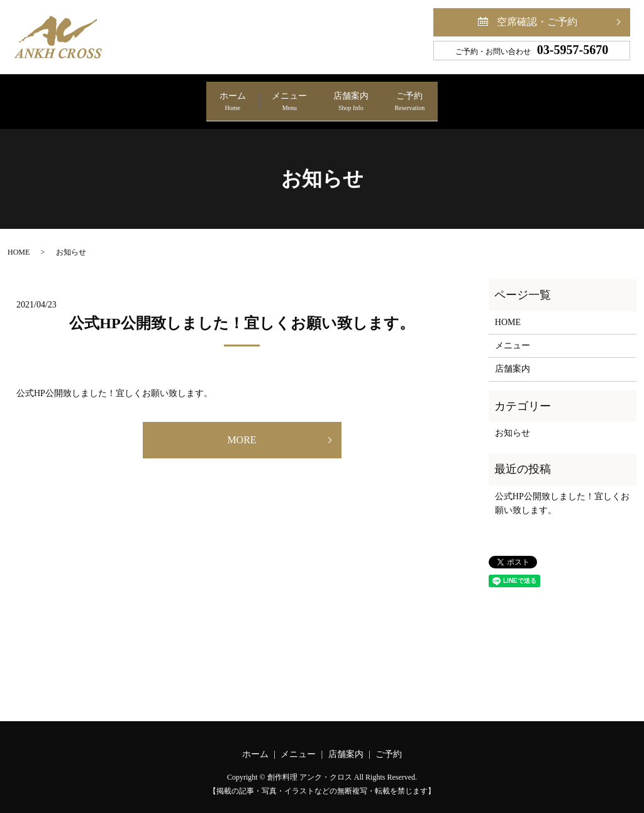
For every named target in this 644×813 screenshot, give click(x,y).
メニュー (274, 97)
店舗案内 (366, 97)
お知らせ (513, 423)
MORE (241, 429)
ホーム (187, 97)
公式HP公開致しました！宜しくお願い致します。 (241, 313)
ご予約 (455, 97)
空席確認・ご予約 (537, 22)
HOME (19, 242)
